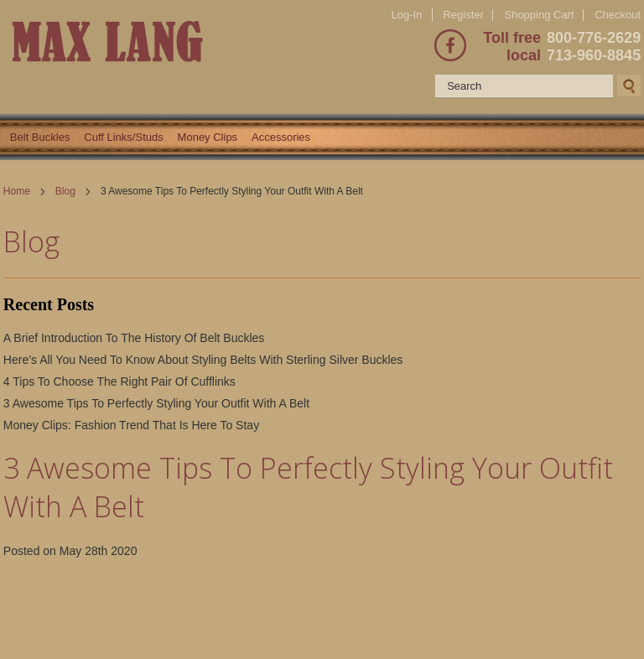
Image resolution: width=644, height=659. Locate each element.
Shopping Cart (539, 15)
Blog (65, 191)
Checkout (618, 15)
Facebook (450, 45)
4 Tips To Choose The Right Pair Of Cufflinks (119, 381)
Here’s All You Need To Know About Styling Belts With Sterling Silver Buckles (203, 360)
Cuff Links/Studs (123, 137)
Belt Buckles (40, 137)
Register (463, 15)
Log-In (407, 15)
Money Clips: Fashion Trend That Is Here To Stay (131, 425)
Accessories (281, 137)
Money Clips (208, 137)
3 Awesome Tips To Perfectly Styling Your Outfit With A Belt (156, 403)
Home (17, 191)
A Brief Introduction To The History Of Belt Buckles (134, 338)
